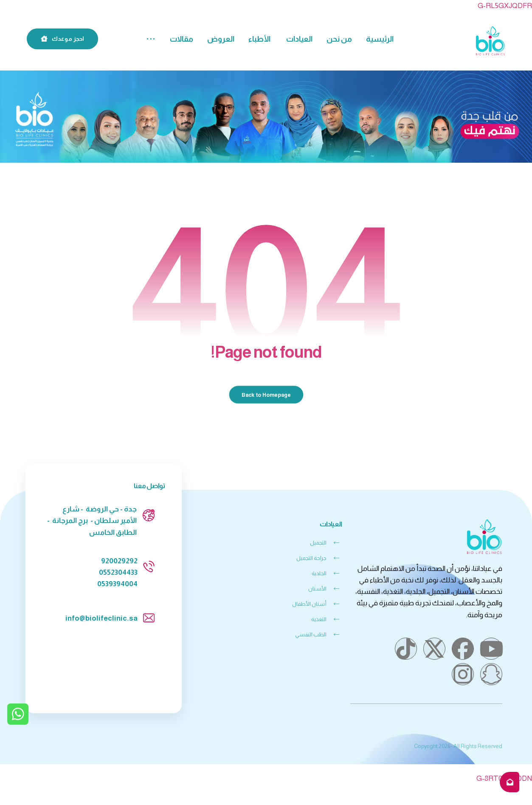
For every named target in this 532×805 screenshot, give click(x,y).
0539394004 (117, 584)
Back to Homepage (266, 395)
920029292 (119, 561)
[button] (151, 39)
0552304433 (118, 572)
